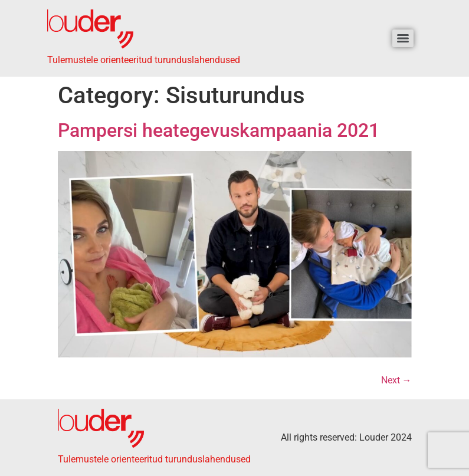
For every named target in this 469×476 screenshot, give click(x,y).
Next (396, 380)
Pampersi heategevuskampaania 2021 (219, 130)
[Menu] (403, 38)
